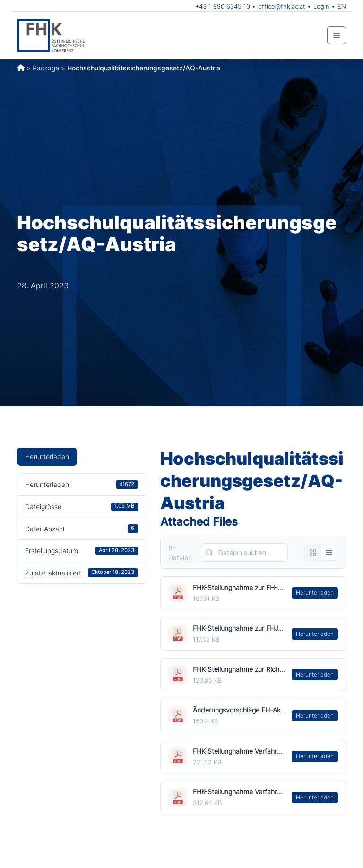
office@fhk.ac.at (282, 6)
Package (46, 68)
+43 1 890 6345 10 (223, 6)
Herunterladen (47, 456)
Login (321, 6)
